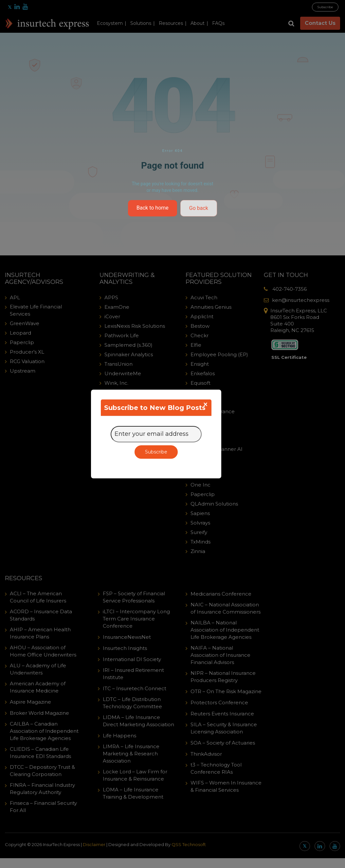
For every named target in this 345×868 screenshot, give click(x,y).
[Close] (205, 404)
